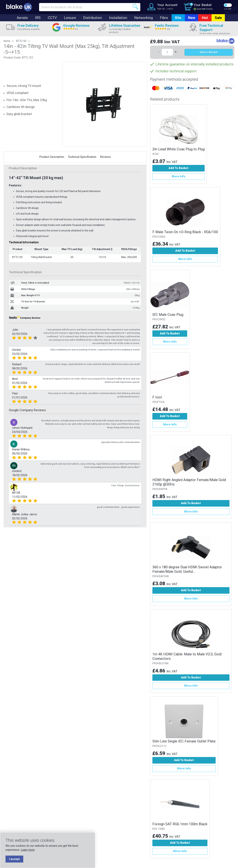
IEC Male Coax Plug (168, 315)
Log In (170, 9)
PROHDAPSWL (161, 576)
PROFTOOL (159, 402)
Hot (205, 18)
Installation (118, 18)
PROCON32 (159, 319)
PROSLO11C (159, 746)
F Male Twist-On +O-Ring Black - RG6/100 (185, 232)
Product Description (52, 157)
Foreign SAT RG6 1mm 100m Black (180, 824)
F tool (157, 397)
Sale (218, 18)
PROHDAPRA (160, 489)
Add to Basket (209, 52)
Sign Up (161, 9)
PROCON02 (159, 237)
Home (7, 41)
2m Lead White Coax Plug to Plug (178, 149)
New (192, 18)
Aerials (22, 18)
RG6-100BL (159, 829)
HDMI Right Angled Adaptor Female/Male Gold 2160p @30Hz (189, 482)
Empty (209, 9)
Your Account (167, 5)
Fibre (164, 18)
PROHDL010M (160, 663)
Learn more (28, 850)
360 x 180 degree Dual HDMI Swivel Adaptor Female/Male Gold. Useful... (187, 569)
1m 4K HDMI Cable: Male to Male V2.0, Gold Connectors (187, 656)
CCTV (52, 18)
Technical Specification (82, 157)
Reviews (105, 157)
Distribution (93, 18)
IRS (38, 18)
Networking (144, 18)
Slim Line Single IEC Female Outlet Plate (184, 741)
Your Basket (203, 5)
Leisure (70, 18)
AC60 (155, 154)
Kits (178, 18)
